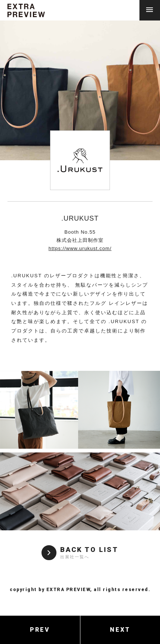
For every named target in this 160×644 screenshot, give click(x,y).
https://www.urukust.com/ (80, 248)
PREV (40, 630)
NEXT (120, 630)
